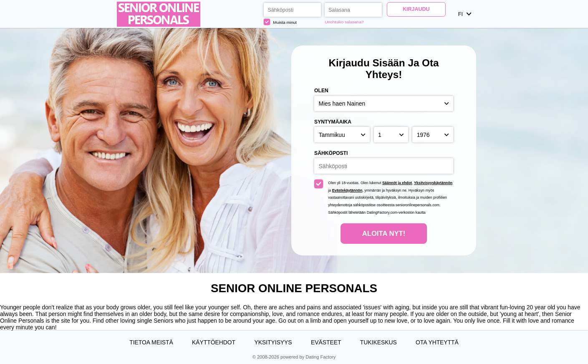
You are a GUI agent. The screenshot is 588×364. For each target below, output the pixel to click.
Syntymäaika (333, 122)
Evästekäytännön (347, 190)
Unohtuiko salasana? (344, 22)
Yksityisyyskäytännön (433, 183)
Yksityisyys (273, 342)
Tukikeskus (379, 342)
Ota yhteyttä (437, 342)
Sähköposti (331, 153)
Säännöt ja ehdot (397, 183)
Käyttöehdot (214, 342)
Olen (321, 91)
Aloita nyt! (384, 234)
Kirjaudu (416, 9)
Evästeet (326, 342)
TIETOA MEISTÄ (151, 342)
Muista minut (280, 22)
